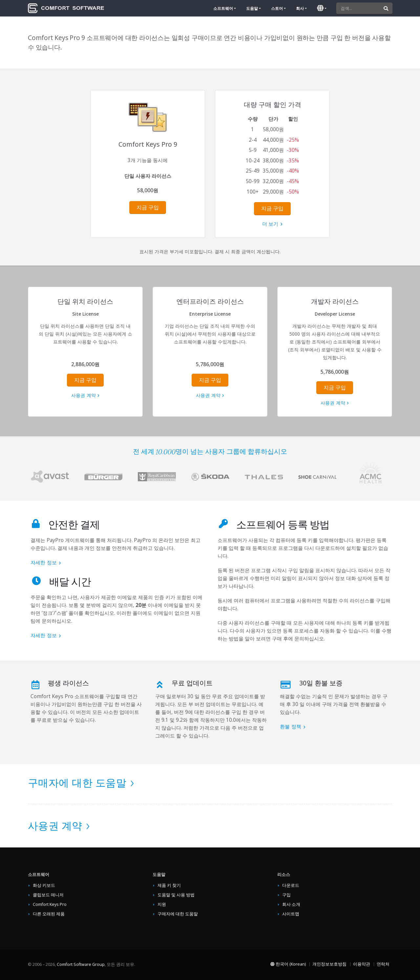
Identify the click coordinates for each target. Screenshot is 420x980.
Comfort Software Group (81, 964)
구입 (286, 895)
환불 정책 (291, 727)
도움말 (252, 8)
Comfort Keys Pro (50, 904)
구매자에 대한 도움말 (77, 782)
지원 (162, 904)
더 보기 (270, 224)
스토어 (277, 8)
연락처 (383, 964)
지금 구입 (148, 207)
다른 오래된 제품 (49, 914)
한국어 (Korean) (288, 964)
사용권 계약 (84, 395)
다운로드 (291, 885)
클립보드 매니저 (48, 895)
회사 (300, 8)
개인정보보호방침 (329, 964)
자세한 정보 (44, 563)
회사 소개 (291, 904)
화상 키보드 (44, 885)
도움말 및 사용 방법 (176, 895)
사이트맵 (291, 914)
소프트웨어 (223, 8)
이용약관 (362, 964)
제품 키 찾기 (169, 885)
